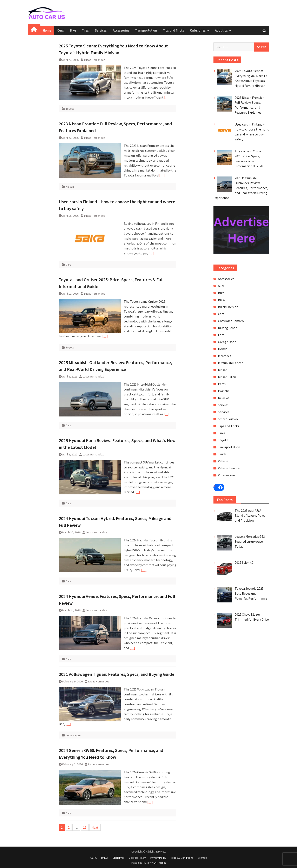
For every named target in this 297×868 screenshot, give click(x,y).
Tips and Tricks (174, 31)
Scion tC (224, 405)
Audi (221, 286)
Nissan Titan (227, 377)
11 (85, 827)
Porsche (224, 391)
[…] (167, 97)
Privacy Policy (158, 858)
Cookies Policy (137, 858)
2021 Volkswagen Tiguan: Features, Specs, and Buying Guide (117, 674)
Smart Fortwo (228, 419)
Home (47, 31)
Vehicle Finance (229, 468)
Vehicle (223, 461)
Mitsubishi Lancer (230, 363)
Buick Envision (228, 307)
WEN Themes (159, 863)
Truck (222, 454)
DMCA (105, 858)
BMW (222, 300)
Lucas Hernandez (95, 60)
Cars (61, 31)
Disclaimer (118, 858)
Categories (198, 31)
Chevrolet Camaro (231, 321)
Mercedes (225, 356)
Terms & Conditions (182, 858)
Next (95, 827)
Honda (223, 349)
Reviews (224, 398)
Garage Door (227, 342)
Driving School (228, 328)
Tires (85, 31)
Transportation (146, 31)
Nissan (70, 187)
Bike (73, 31)
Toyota (70, 109)
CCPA (93, 858)
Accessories (121, 31)
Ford (221, 335)
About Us (221, 31)
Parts (222, 384)
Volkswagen (73, 735)
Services (101, 31)
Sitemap (202, 858)
